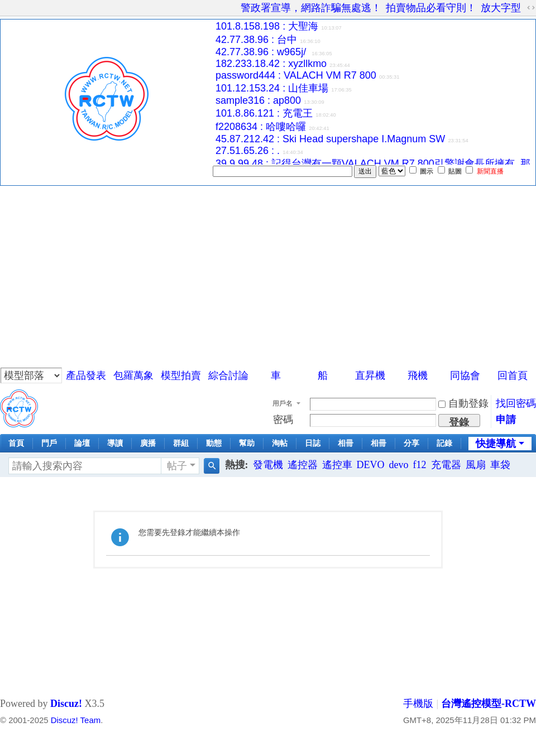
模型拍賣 (181, 375)
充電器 (446, 465)
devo (399, 465)
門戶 (49, 443)
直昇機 (370, 375)
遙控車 (337, 465)
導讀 (115, 443)
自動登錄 (463, 403)
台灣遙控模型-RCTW (489, 704)
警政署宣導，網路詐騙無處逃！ (311, 8)
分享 (411, 443)
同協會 (465, 375)
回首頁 (513, 375)
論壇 (82, 443)
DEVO (371, 465)
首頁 (16, 443)
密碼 (283, 420)
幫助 (247, 443)
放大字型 (501, 8)
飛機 (418, 375)
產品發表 (86, 375)
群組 (181, 443)
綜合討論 (228, 375)
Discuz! (66, 704)
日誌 (313, 443)
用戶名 (283, 403)
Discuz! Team (76, 720)
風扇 (476, 465)
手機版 (418, 704)
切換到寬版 (531, 8)
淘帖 (280, 443)
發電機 (268, 465)
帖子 (177, 466)
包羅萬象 (133, 375)
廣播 (148, 443)
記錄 (444, 443)
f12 (420, 465)
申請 (506, 420)
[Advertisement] (268, 269)
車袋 (500, 465)
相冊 (346, 443)
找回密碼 (516, 403)
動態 (214, 443)
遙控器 (303, 465)
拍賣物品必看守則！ (431, 8)
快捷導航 (496, 444)
